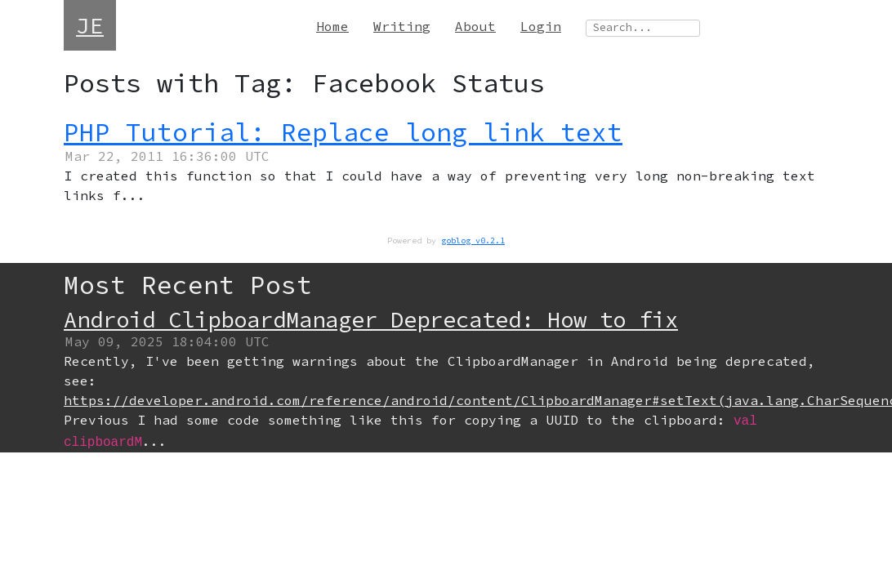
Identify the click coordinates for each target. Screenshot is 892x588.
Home (332, 26)
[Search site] (643, 28)
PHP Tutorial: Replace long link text (343, 132)
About (475, 26)
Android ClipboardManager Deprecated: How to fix (371, 319)
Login (541, 26)
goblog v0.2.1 (473, 241)
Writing (402, 26)
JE (90, 25)
